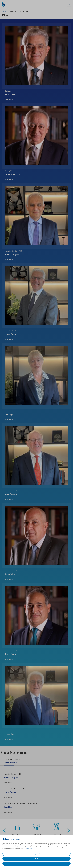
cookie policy (29, 849)
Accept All (37, 859)
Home (4, 11)
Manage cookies (36, 854)
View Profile (9, 100)
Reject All (36, 864)
